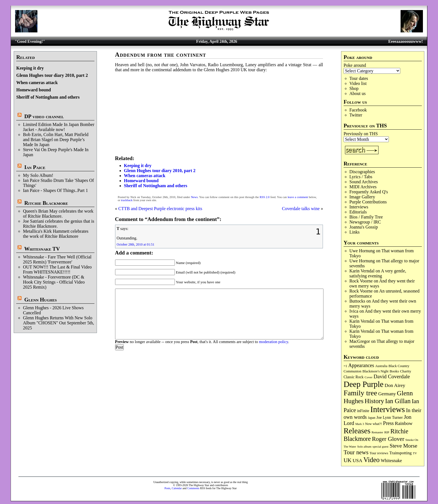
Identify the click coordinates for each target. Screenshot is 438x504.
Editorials (358, 212)
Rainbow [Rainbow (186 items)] (404, 423)
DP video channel (44, 116)
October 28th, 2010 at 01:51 (136, 244)
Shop (354, 88)
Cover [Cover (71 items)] (368, 377)
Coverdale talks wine (301, 209)
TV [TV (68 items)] (415, 453)
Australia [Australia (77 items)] (381, 366)
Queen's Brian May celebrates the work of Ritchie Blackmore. (58, 214)
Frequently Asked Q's (369, 192)
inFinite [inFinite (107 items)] (363, 411)
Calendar (177, 488)
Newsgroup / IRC (365, 222)
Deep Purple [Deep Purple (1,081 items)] (364, 384)
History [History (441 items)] (374, 401)
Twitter (356, 115)
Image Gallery (362, 197)
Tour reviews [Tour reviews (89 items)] (379, 453)
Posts (167, 488)
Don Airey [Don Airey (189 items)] (395, 385)
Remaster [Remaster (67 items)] (377, 432)
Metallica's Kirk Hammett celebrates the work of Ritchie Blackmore (56, 234)
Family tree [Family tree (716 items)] (360, 393)
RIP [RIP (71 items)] (387, 432)
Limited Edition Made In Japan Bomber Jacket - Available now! (59, 127)
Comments (193, 488)
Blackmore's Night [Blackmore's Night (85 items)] (376, 371)
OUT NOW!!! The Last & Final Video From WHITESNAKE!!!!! (57, 269)
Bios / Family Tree (366, 217)
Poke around (355, 65)
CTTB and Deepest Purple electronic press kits (160, 209)
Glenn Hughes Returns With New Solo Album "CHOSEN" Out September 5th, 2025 (58, 323)
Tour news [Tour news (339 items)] (356, 452)
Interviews (359, 207)
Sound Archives (364, 182)
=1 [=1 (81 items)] (345, 366)
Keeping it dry (30, 68)
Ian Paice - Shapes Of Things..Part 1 (55, 190)
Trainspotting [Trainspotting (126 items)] (401, 453)
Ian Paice (35, 167)
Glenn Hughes (41, 300)
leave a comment (298, 197)
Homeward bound (34, 90)
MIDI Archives (363, 187)
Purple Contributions (368, 202)
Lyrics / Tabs (361, 177)
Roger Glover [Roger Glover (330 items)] (388, 439)
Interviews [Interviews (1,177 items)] (388, 409)
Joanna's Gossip (364, 227)
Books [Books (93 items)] (394, 371)
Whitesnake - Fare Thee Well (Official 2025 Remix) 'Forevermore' (57, 259)
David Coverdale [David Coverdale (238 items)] (392, 376)
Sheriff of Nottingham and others (48, 97)
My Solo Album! (38, 175)
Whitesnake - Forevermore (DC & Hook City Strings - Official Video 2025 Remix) (54, 282)
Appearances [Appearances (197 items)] (361, 365)
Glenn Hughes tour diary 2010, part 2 (52, 75)
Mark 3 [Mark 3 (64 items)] (360, 424)
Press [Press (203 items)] (388, 423)
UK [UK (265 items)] (347, 460)
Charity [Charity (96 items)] (406, 371)
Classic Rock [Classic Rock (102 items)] (354, 377)
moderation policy (273, 342)
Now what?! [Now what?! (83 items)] (373, 424)
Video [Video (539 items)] (372, 460)
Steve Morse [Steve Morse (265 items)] (404, 446)
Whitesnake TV (42, 249)
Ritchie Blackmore (46, 203)
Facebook (358, 110)
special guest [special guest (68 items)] (381, 446)
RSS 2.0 (265, 197)
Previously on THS (361, 134)
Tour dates (359, 78)
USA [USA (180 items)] (357, 461)
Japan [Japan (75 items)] (372, 418)
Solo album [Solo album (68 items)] (364, 446)
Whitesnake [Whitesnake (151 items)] (391, 461)
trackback (127, 200)
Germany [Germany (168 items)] (387, 394)
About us (358, 93)
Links (354, 232)
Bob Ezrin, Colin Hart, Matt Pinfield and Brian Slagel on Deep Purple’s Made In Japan (56, 140)
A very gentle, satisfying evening (378, 273)
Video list (358, 83)
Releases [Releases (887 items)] (357, 431)
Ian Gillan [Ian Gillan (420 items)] (398, 401)
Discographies (362, 172)
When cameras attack (37, 83)
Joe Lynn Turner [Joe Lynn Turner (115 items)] (390, 417)
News (194, 197)
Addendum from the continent (161, 55)
